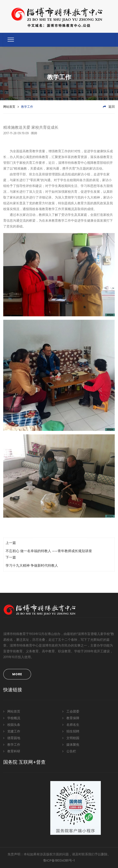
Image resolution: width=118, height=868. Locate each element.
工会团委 (71, 711)
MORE (17, 674)
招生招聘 (71, 731)
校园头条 (12, 725)
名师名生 (71, 725)
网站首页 (9, 107)
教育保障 (71, 718)
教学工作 (12, 745)
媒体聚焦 (71, 745)
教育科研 (12, 751)
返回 (109, 107)
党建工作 (12, 731)
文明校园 (71, 738)
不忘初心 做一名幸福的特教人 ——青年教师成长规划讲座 (49, 551)
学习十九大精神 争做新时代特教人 (32, 566)
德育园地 (12, 738)
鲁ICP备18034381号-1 (59, 860)
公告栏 (69, 751)
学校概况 (12, 718)
